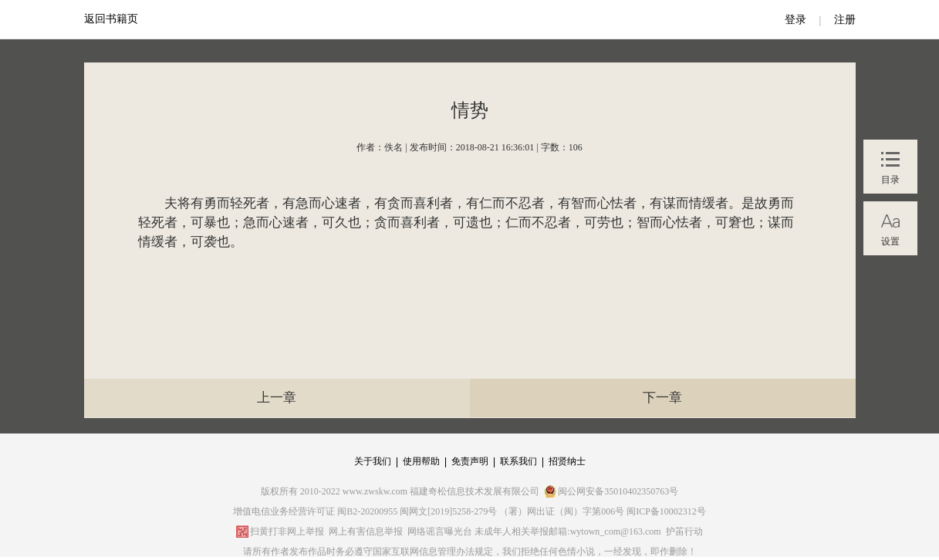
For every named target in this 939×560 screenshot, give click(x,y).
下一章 (662, 398)
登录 (795, 20)
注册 (845, 20)
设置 (890, 241)
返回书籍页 (111, 19)
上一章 (277, 398)
